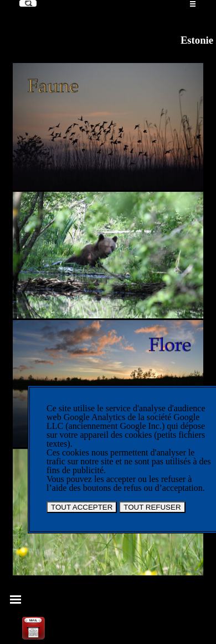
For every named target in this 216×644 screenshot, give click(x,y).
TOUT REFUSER (152, 507)
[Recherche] (28, 3)
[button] (33, 619)
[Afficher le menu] (193, 4)
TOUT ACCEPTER (82, 507)
